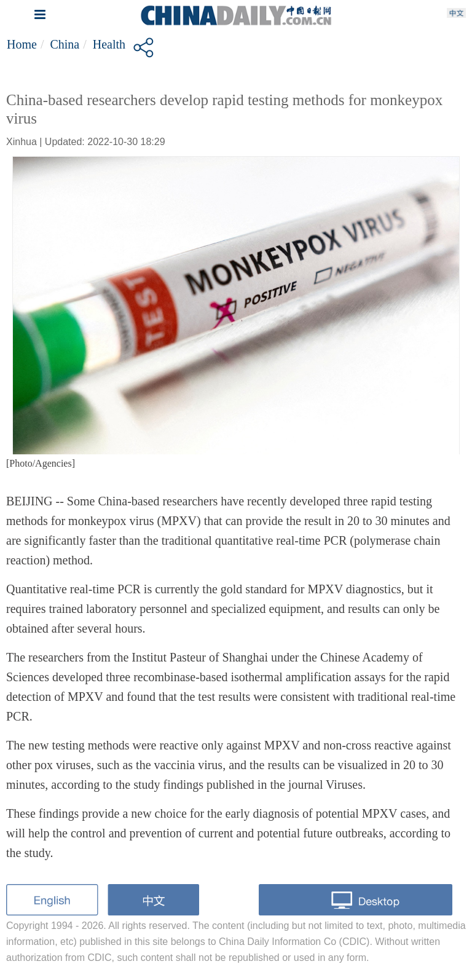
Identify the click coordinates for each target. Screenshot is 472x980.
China (65, 44)
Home (22, 44)
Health (109, 44)
